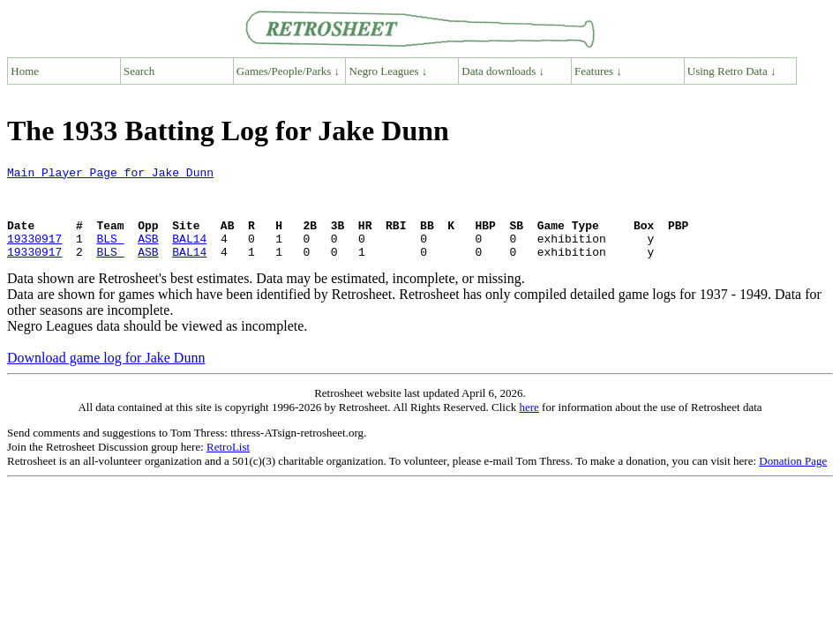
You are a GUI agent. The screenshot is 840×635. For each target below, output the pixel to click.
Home (25, 71)
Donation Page (793, 479)
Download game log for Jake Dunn (106, 376)
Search (139, 71)
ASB (148, 254)
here (529, 426)
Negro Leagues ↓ (389, 71)
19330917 (34, 254)
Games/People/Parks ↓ (288, 71)
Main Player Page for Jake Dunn (110, 175)
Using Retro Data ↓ (732, 71)
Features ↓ (598, 71)
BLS (110, 254)
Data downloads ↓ (503, 71)
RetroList (228, 465)
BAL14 (189, 254)
